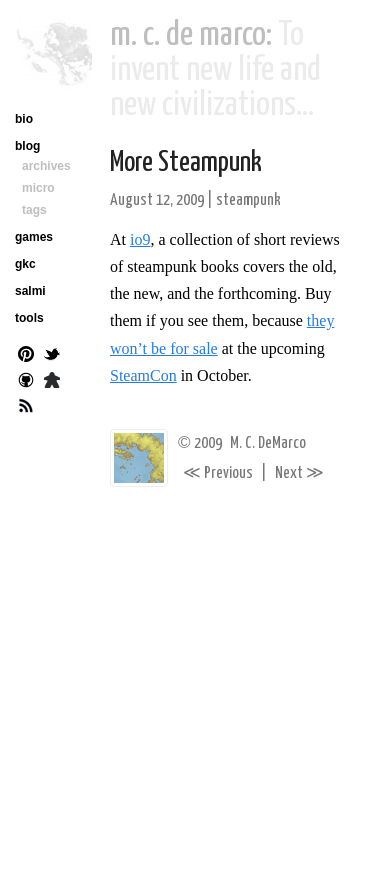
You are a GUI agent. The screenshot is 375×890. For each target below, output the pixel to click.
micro (38, 188)
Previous (218, 473)
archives (46, 166)
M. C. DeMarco (268, 443)
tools (29, 318)
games (34, 237)
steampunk (248, 200)
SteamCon (143, 375)
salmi (30, 291)
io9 (140, 239)
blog (27, 146)
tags (34, 210)
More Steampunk (186, 163)
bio (24, 119)
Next (299, 473)
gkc (25, 264)
